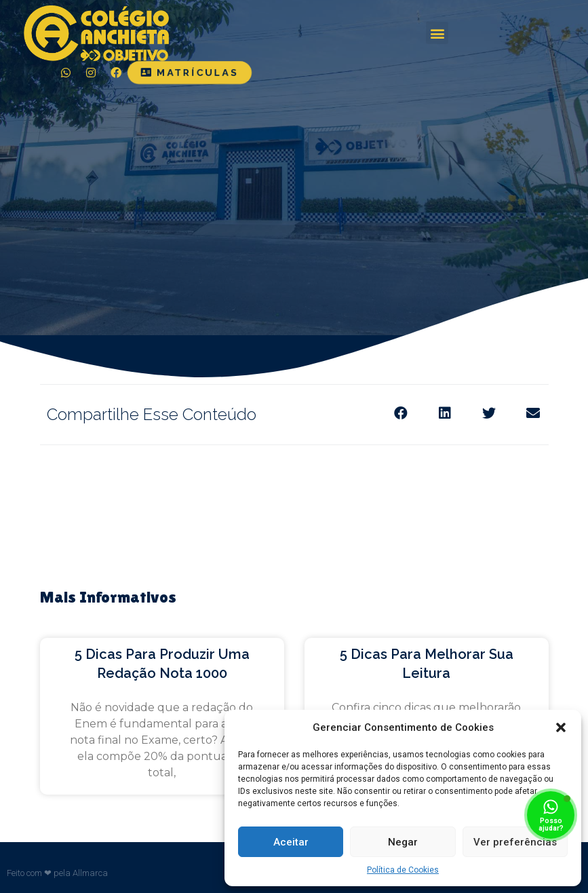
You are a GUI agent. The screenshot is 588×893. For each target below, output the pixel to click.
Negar (403, 842)
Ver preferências (515, 842)
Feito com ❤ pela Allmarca (57, 873)
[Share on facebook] (401, 414)
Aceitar (291, 842)
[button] (561, 727)
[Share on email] (533, 414)
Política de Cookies (403, 870)
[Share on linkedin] (445, 414)
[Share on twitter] (489, 414)
